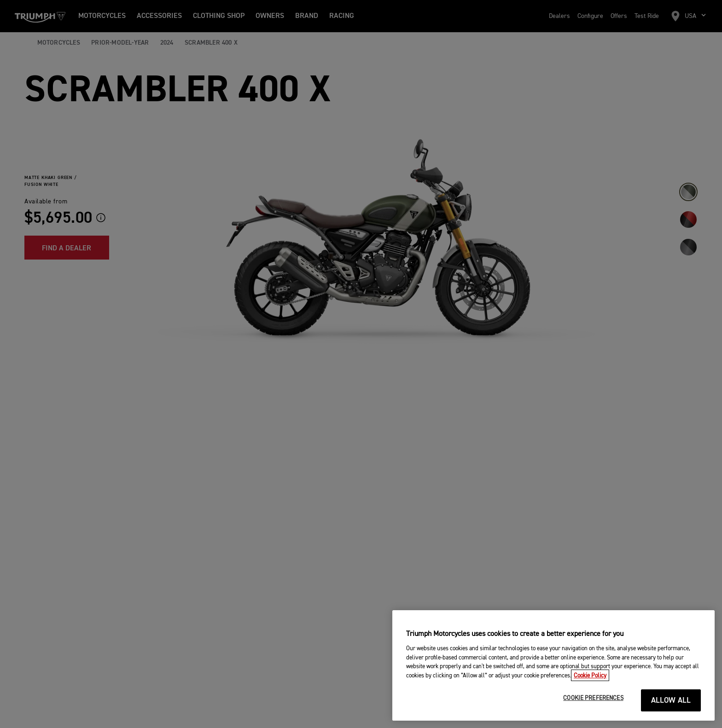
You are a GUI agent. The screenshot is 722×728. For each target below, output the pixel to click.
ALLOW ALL (671, 714)
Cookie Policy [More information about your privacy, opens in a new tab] (590, 688)
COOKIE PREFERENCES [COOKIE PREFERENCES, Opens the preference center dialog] (593, 711)
